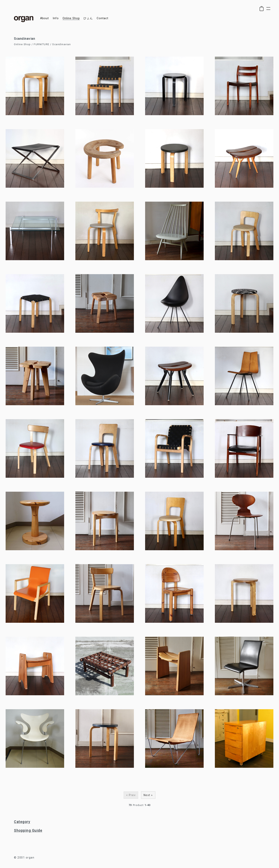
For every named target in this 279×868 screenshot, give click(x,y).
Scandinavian (62, 44)
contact (102, 18)
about (44, 18)
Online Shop (22, 44)
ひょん (88, 18)
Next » (148, 795)
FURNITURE (42, 44)
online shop (71, 18)
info (56, 18)
